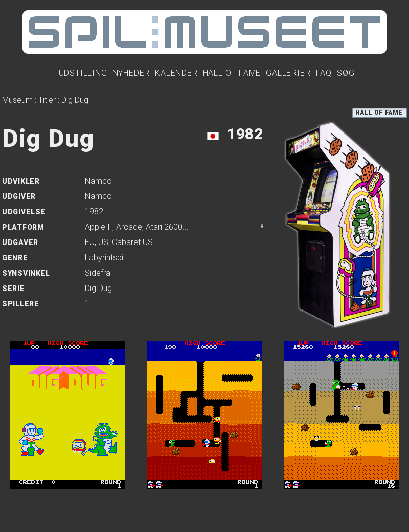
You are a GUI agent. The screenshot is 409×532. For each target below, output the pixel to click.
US (103, 242)
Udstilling (83, 73)
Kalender (176, 73)
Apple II (99, 227)
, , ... (137, 227)
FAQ (324, 73)
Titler (47, 100)
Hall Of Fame (232, 73)
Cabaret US (132, 242)
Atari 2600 (164, 227)
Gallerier (288, 73)
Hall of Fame (379, 113)
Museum (17, 100)
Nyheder (131, 73)
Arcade (129, 227)
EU (90, 242)
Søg (346, 73)
